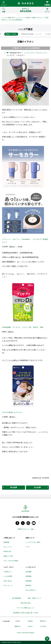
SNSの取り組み (25, 603)
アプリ (28, 547)
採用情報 (28, 576)
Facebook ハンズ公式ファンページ (17, 523)
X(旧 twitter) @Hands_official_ (23, 523)
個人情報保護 (17, 598)
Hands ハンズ (26, 3)
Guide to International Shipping (25, 633)
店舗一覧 (11, 18)
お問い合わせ (8, 581)
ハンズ (4, 18)
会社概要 (28, 572)
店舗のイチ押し (8, 556)
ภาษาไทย (43, 626)
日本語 (18, 621)
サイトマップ (8, 585)
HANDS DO (7, 551)
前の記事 (14, 487)
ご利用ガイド (8, 572)
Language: (6, 621)
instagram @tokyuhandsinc (28, 523)
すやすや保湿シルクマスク (12, 412)
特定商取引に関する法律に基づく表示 (26, 613)
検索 (4, 12)
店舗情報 (47, 5)
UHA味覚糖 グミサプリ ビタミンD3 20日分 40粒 (23, 327)
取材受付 (28, 585)
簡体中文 (43, 621)
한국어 (30, 626)
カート (47, 12)
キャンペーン (8, 547)
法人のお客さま (31, 590)
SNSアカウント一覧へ (26, 529)
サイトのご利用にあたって (26, 608)
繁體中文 (18, 626)
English (30, 621)
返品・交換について (34, 598)
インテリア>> (29, 53)
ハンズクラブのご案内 (33, 542)
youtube (34, 523)
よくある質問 (8, 576)
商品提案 (28, 581)
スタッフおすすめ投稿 (11, 561)
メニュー (4, 5)
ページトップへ (47, 639)
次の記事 (37, 487)
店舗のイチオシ (37, 18)
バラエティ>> (40, 53)
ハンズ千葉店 (26, 18)
